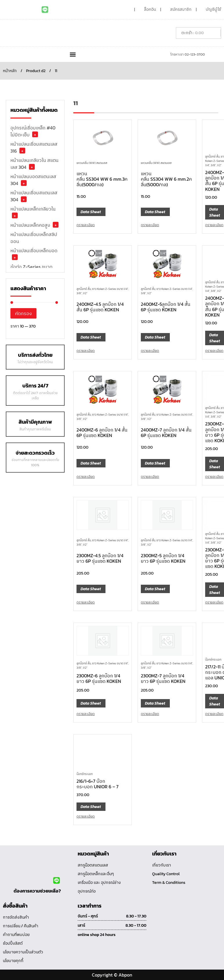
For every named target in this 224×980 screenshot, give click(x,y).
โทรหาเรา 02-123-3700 (188, 54)
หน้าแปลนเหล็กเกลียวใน (33, 209)
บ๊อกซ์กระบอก (85, 774)
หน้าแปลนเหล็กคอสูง (30, 225)
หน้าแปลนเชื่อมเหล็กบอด (34, 251)
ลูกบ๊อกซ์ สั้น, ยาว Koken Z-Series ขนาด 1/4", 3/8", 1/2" (103, 291)
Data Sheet (91, 212)
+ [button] (35, 134)
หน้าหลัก (10, 71)
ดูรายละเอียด (86, 225)
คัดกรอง (23, 313)
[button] (73, 54)
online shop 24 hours (97, 935)
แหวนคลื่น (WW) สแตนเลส (92, 163)
